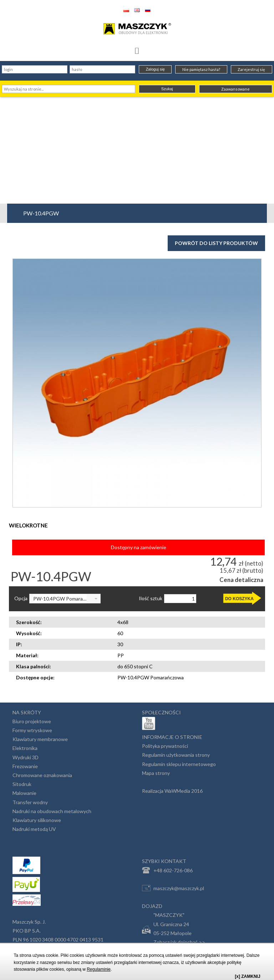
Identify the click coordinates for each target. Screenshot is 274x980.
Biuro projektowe (32, 721)
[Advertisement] (137, 150)
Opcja (21, 598)
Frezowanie (25, 766)
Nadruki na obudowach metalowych (52, 811)
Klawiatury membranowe (40, 739)
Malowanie (24, 793)
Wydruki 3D (26, 757)
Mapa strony (156, 773)
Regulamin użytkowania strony (176, 755)
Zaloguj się (155, 69)
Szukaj (167, 89)
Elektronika (25, 748)
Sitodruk (22, 784)
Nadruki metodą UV (34, 829)
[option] (137, 383)
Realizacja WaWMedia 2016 (172, 791)
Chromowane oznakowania (42, 775)
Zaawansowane (235, 89)
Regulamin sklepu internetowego (179, 764)
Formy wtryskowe (32, 730)
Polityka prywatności (165, 746)
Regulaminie (99, 969)
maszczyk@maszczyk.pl (173, 888)
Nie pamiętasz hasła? (201, 69)
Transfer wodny (30, 802)
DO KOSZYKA (239, 599)
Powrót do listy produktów (216, 243)
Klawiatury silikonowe (37, 820)
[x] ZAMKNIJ (247, 976)
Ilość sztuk (151, 598)
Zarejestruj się (251, 69)
